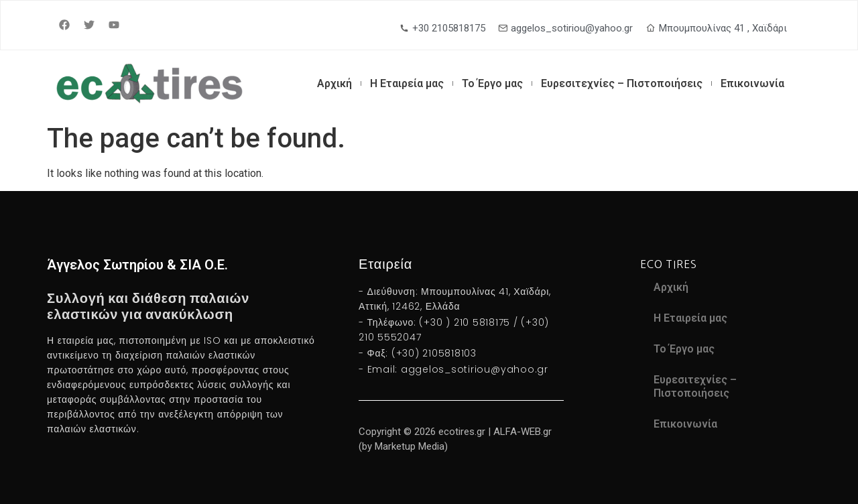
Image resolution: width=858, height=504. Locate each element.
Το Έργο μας (492, 83)
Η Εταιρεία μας (407, 83)
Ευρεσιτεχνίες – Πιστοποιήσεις (622, 83)
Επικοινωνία (752, 83)
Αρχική (334, 83)
